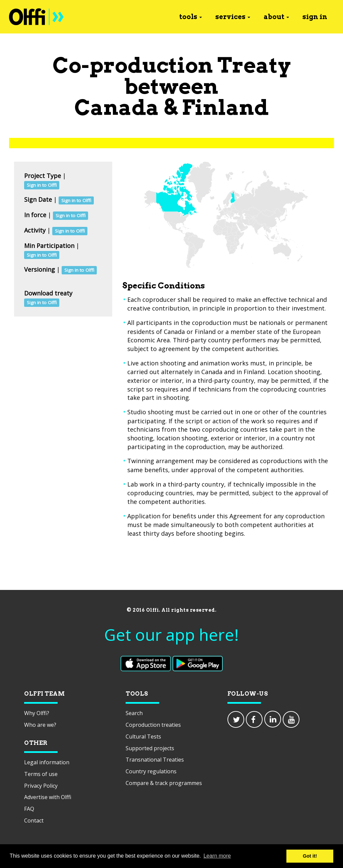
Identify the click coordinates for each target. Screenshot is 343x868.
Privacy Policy (41, 786)
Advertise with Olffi (48, 797)
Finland (225, 107)
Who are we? (40, 725)
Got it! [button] (310, 856)
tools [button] (191, 17)
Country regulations (151, 771)
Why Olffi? (37, 713)
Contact (34, 820)
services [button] (233, 17)
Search (134, 713)
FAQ (29, 809)
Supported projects (150, 748)
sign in (315, 17)
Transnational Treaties (155, 760)
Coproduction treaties (153, 725)
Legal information (47, 762)
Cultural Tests (143, 736)
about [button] (276, 17)
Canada (117, 107)
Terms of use (41, 774)
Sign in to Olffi (42, 185)
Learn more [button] (217, 856)
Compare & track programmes (164, 783)
